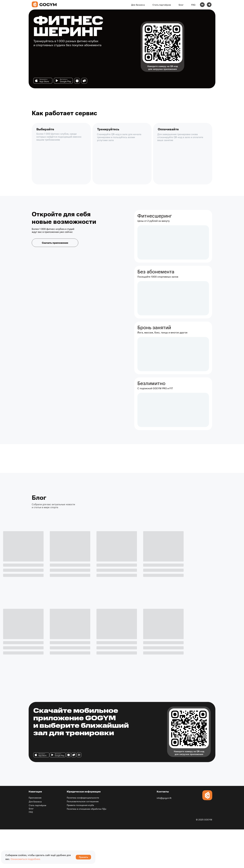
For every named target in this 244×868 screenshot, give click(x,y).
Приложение (35, 798)
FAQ (193, 5)
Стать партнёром (162, 5)
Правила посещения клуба (80, 805)
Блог (181, 5)
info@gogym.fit (164, 798)
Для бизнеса (138, 5)
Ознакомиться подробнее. (26, 859)
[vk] (202, 5)
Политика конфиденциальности (83, 798)
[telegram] (209, 5)
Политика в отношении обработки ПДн (87, 809)
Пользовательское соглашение (83, 801)
